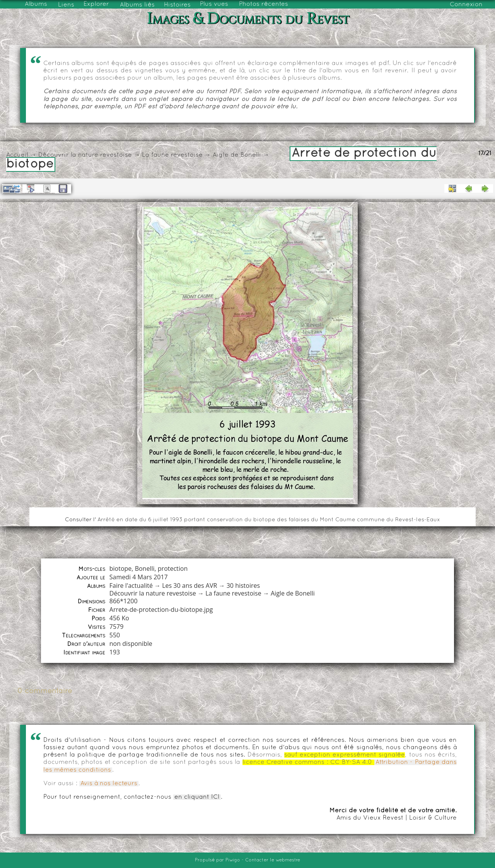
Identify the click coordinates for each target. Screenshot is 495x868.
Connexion (466, 5)
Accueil (17, 155)
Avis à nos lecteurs (109, 784)
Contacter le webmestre (273, 860)
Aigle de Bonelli (237, 155)
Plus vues (214, 4)
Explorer (96, 4)
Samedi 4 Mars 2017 (139, 577)
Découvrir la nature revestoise (85, 155)
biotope (121, 568)
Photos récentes (264, 4)
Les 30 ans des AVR (189, 586)
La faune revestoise (172, 155)
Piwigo (233, 860)
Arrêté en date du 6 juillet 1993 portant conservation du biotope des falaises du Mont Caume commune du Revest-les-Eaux (269, 520)
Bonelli (145, 568)
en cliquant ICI (197, 797)
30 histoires (243, 586)
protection (173, 568)
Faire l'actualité (131, 586)
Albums (36, 4)
